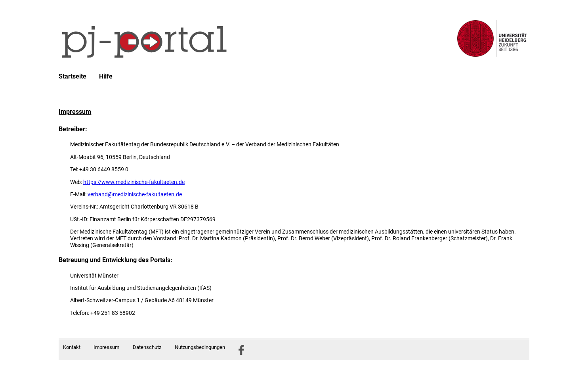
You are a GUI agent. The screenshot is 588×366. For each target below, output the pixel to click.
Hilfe (106, 77)
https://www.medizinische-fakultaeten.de (134, 182)
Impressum (106, 347)
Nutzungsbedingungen (200, 347)
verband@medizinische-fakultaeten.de (135, 194)
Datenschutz (147, 347)
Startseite (73, 77)
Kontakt (72, 347)
